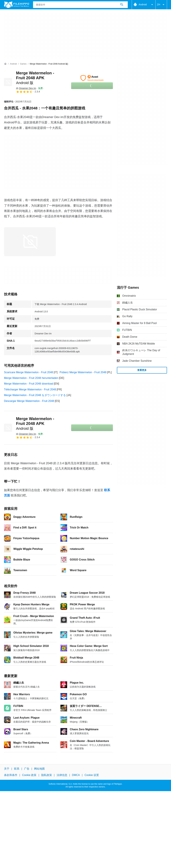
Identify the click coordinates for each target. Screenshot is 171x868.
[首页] (5, 64)
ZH (161, 5)
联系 (17, 769)
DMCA (76, 775)
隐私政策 (47, 775)
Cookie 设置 (92, 775)
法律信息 (62, 775)
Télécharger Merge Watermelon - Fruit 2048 (30, 389)
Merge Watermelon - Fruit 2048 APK (35, 78)
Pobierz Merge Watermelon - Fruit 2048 (83, 372)
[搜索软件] (122, 5)
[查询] (80, 5)
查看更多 (142, 370)
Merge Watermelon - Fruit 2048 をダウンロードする (35, 395)
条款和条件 (11, 775)
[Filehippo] (17, 5)
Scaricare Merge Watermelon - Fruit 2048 (29, 372)
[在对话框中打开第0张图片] (30, 242)
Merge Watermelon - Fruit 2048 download (29, 384)
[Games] (23, 64)
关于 (7, 769)
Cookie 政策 (29, 775)
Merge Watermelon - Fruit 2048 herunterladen (31, 378)
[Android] (13, 64)
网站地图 (39, 769)
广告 (27, 769)
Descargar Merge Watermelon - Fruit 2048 (29, 401)
